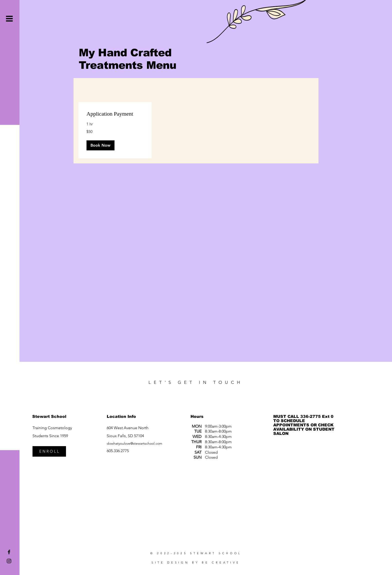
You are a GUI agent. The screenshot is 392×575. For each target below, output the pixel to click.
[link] (115, 114)
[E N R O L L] (49, 451)
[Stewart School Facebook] (9, 552)
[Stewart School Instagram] (9, 561)
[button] (9, 19)
